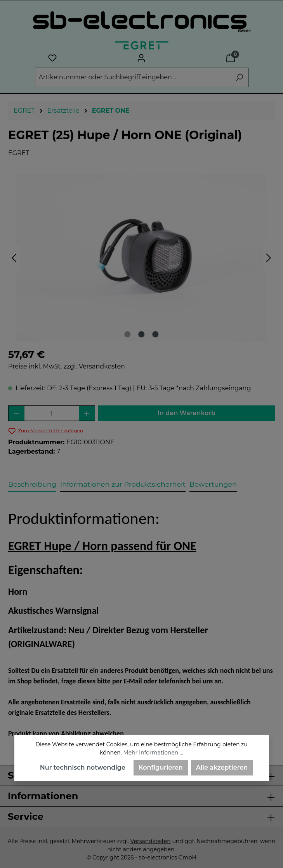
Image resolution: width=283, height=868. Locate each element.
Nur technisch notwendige (83, 768)
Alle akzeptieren (222, 768)
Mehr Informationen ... (153, 753)
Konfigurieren (161, 768)
